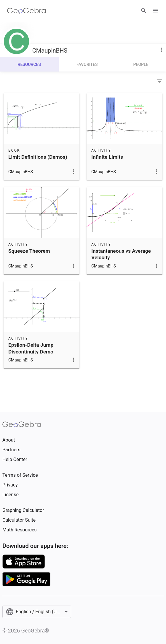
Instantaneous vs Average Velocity (121, 254)
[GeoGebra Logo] (27, 11)
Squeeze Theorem (29, 251)
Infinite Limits (107, 157)
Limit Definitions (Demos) (38, 157)
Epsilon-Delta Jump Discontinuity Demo (31, 348)
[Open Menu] (155, 11)
